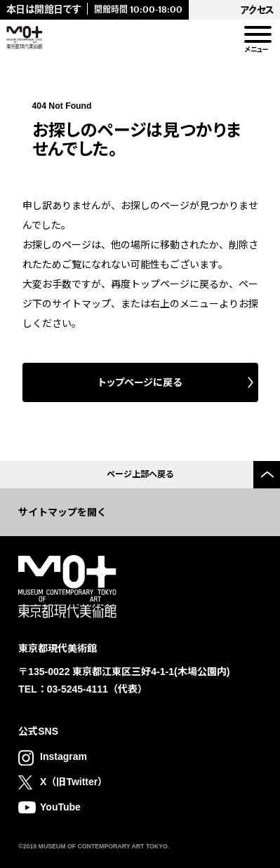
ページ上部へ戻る (140, 474)
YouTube (60, 807)
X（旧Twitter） (74, 782)
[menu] (257, 35)
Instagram (64, 756)
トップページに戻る (140, 382)
